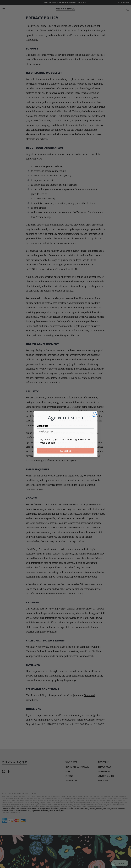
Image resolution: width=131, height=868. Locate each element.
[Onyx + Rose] (65, 9)
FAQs (68, 772)
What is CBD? (71, 763)
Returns (69, 776)
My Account (124, 3)
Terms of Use (71, 781)
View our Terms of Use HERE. (62, 269)
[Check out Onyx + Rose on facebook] (9, 771)
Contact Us (103, 781)
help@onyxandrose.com (89, 720)
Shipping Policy (105, 772)
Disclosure (103, 763)
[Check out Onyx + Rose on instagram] (4, 771)
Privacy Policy (105, 767)
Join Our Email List (106, 776)
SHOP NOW (82, 3)
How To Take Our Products (77, 767)
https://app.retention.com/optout (80, 577)
